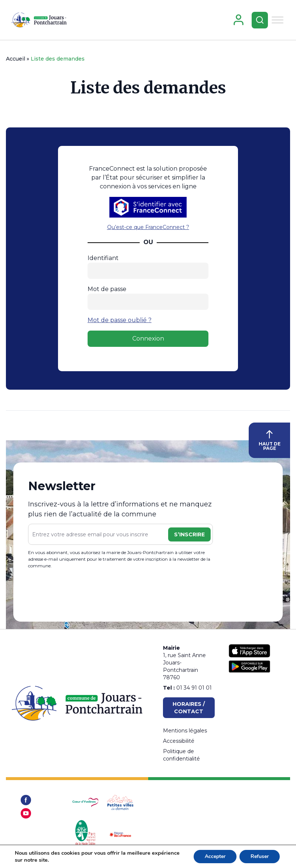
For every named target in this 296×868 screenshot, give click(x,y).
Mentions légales (185, 731)
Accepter (215, 856)
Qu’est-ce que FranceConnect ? (148, 227)
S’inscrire (189, 534)
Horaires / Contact (189, 708)
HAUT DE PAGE (270, 440)
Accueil (16, 59)
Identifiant (103, 258)
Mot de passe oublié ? (120, 320)
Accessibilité (179, 741)
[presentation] (84, 592)
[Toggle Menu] (278, 20)
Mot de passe (107, 289)
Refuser (260, 856)
